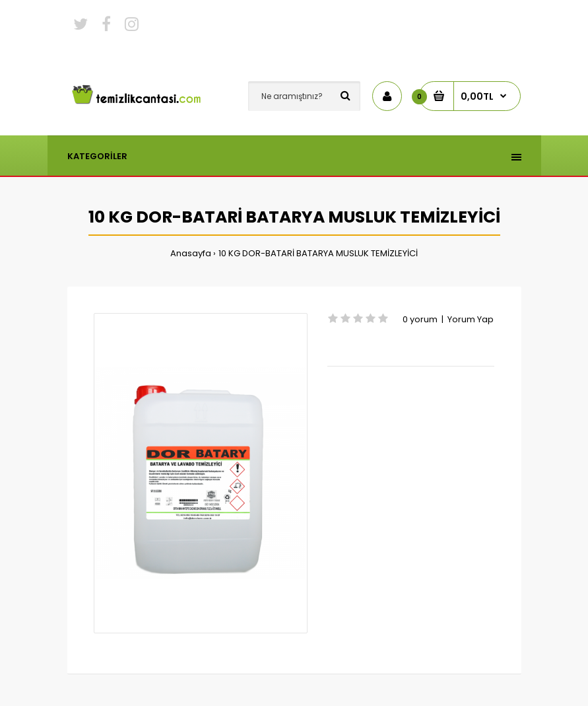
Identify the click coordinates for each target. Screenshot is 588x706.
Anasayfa (191, 253)
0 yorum (420, 319)
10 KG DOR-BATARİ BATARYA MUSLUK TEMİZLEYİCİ (318, 253)
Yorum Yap (471, 319)
